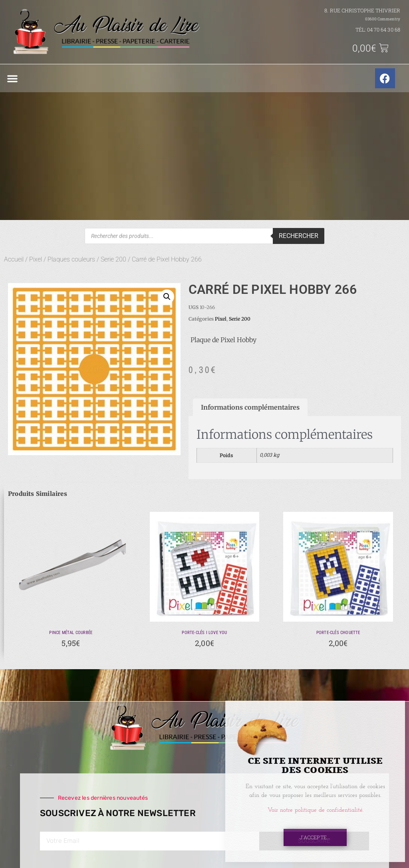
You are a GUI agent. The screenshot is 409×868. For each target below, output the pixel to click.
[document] (204, 434)
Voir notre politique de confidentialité (315, 810)
